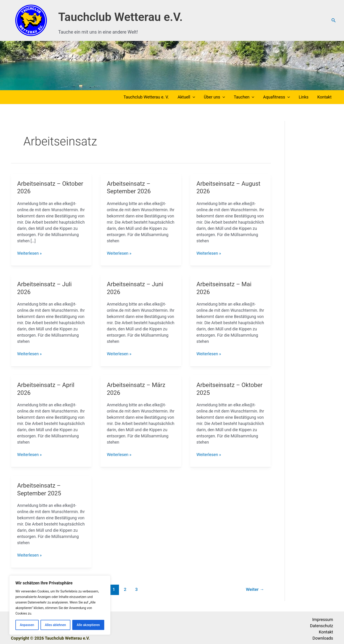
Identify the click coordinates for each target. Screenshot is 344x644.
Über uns (217, 97)
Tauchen (246, 97)
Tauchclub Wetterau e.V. (120, 17)
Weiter (255, 589)
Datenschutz (321, 626)
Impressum (323, 619)
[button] (334, 20)
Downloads (323, 638)
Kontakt (325, 97)
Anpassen (27, 625)
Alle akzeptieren (88, 625)
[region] (60, 605)
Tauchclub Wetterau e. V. (150, 97)
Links (304, 97)
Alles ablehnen (55, 625)
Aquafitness (278, 97)
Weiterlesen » (30, 253)
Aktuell (189, 97)
